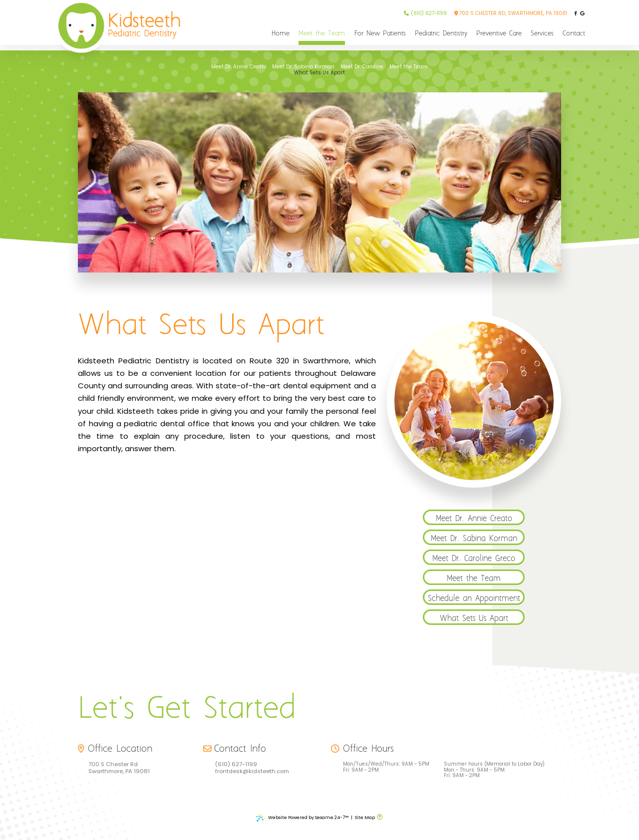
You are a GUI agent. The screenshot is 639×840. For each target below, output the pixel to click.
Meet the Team (409, 67)
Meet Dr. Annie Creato (239, 67)
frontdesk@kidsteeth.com (252, 772)
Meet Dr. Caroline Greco (474, 559)
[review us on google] (582, 14)
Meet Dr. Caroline (362, 67)
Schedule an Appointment (474, 599)
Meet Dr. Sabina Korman (303, 67)
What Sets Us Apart (319, 73)
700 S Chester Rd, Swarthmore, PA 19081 (510, 13)
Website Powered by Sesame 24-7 (302, 818)
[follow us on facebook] (575, 14)
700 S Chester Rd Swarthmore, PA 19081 (119, 768)
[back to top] (380, 817)
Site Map (365, 818)
